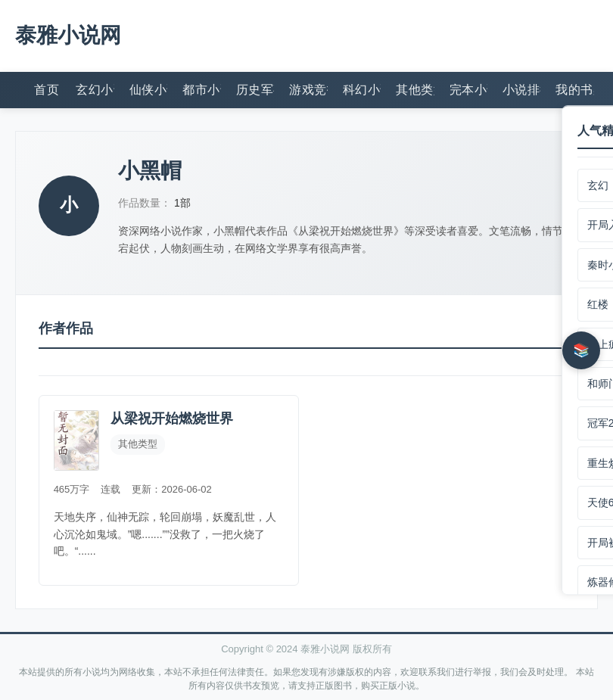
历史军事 (255, 89)
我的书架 (574, 89)
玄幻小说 (95, 89)
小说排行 (521, 89)
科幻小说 (362, 89)
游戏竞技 (308, 89)
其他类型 (415, 89)
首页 (47, 89)
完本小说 (468, 89)
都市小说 (201, 89)
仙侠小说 (148, 89)
